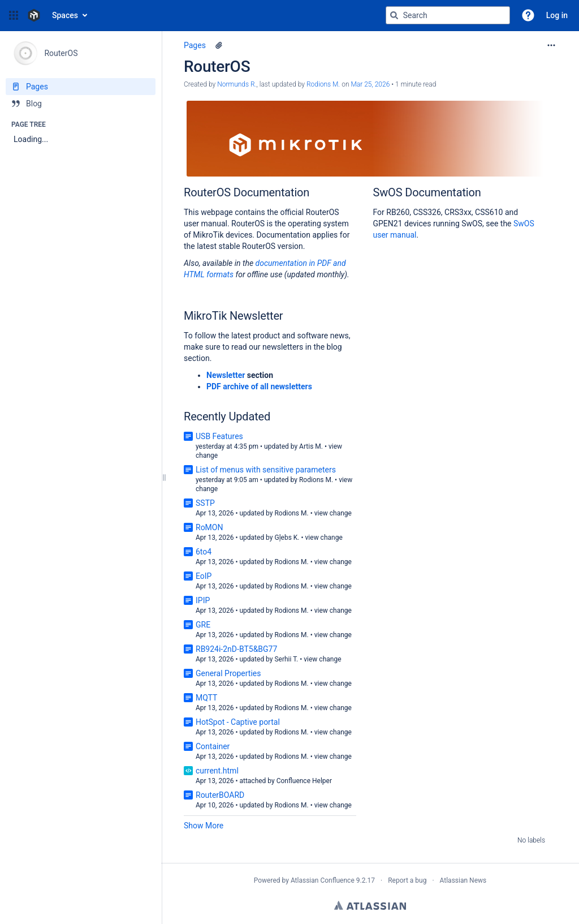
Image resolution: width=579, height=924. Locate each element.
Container (213, 746)
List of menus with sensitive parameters (266, 470)
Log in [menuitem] (557, 15)
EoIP (204, 576)
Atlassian (370, 905)
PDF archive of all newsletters (259, 386)
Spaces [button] (65, 15)
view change (333, 513)
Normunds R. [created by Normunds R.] (237, 84)
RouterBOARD (220, 795)
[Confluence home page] (34, 15)
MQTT (206, 698)
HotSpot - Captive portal (238, 722)
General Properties (228, 673)
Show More (204, 826)
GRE (203, 625)
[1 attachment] (219, 45)
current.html (217, 771)
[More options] (551, 45)
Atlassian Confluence (323, 880)
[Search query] (448, 15)
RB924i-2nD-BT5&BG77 (236, 649)
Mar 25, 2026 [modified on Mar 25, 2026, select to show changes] (370, 84)
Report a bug (407, 880)
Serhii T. (286, 659)
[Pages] (81, 87)
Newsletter (226, 375)
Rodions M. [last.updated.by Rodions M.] (323, 84)
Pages (195, 45)
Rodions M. (316, 480)
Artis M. (311, 446)
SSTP (205, 503)
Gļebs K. (287, 538)
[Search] (394, 15)
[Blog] (81, 104)
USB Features (219, 436)
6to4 (204, 552)
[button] (14, 15)
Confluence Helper (304, 781)
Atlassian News (463, 880)
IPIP (203, 600)
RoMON (209, 527)
